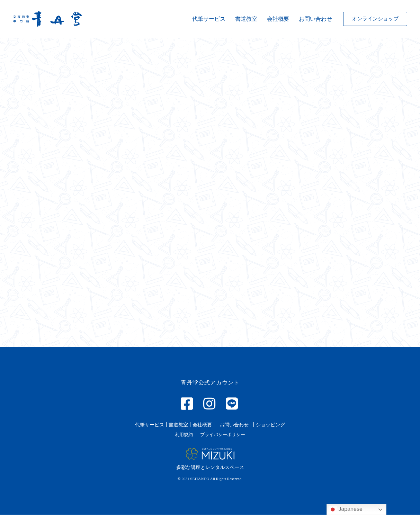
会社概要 (278, 19)
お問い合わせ (315, 19)
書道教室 (246, 19)
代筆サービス (209, 19)
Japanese (346, 509)
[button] (375, 19)
